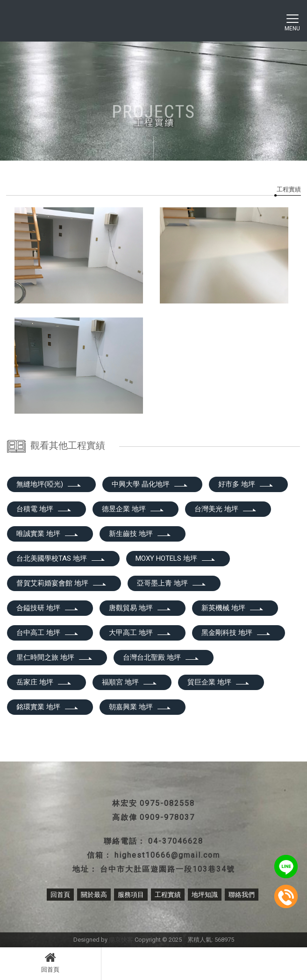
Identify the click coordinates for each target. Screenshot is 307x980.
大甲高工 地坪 (140, 633)
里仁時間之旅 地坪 (55, 657)
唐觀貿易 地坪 (140, 608)
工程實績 (289, 189)
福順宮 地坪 (130, 682)
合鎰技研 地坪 (48, 608)
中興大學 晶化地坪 (150, 484)
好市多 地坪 (246, 484)
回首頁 (50, 962)
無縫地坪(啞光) (49, 484)
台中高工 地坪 (48, 633)
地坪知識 (205, 895)
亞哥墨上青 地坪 (172, 583)
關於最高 (94, 895)
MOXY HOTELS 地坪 (176, 558)
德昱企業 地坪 (133, 509)
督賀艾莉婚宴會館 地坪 (62, 583)
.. (185, 940)
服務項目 (131, 895)
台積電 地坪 (44, 509)
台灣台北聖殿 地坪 (161, 657)
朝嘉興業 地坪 (140, 707)
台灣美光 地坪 (226, 509)
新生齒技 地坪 (140, 534)
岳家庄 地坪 (44, 682)
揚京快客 (121, 940)
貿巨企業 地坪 (219, 682)
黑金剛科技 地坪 (236, 633)
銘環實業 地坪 (48, 707)
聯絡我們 (242, 895)
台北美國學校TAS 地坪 (61, 558)
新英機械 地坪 (233, 608)
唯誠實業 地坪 (48, 534)
